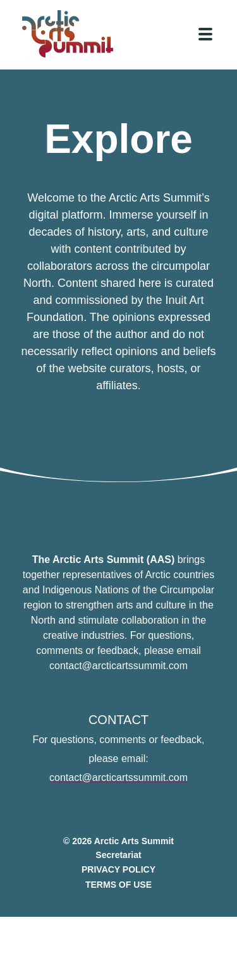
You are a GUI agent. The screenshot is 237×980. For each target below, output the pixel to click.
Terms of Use (118, 888)
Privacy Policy (118, 873)
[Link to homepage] (73, 34)
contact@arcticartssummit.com (118, 781)
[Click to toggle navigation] (205, 34)
